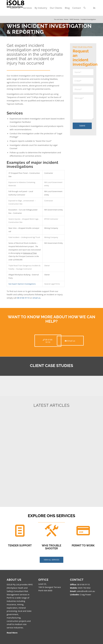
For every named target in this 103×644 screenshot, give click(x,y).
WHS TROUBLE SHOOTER (51, 547)
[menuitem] (15, 8)
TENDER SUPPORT (20, 545)
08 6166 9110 (23, 298)
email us (36, 298)
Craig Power (86, 594)
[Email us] (70, 341)
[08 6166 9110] (48, 341)
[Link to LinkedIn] (94, 8)
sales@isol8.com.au (86, 591)
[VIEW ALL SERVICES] (51, 560)
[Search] (85, 8)
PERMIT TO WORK (83, 545)
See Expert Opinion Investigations (22, 284)
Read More (12, 633)
